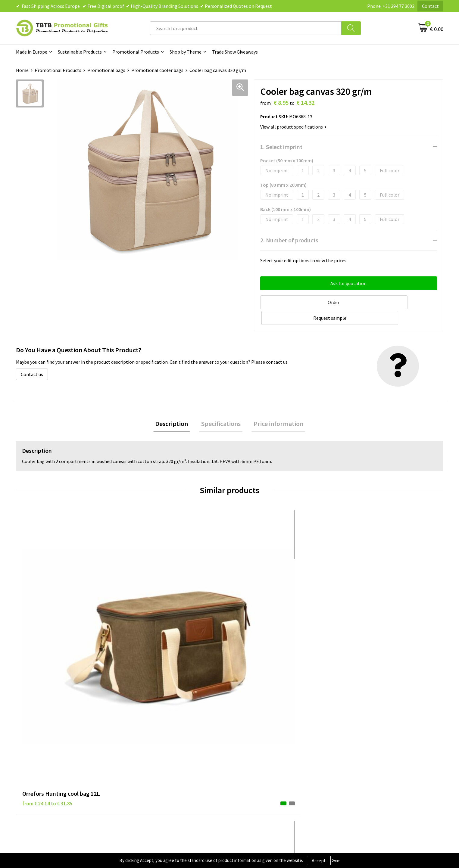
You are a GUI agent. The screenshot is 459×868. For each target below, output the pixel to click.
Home (22, 70)
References (355, 720)
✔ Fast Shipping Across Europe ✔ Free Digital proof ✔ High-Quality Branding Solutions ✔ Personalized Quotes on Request (144, 6)
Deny (336, 860)
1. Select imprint (281, 147)
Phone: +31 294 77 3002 (391, 6)
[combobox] (246, 28)
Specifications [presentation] (221, 407)
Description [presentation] (176, 407)
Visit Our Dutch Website (367, 729)
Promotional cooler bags (157, 70)
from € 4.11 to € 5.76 (151, 609)
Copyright (247, 739)
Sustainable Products (80, 52)
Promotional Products (136, 52)
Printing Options (149, 729)
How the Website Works (156, 720)
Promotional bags (106, 70)
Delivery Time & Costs (153, 711)
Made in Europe (32, 52)
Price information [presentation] (275, 407)
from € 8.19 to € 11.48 (367, 609)
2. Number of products (289, 240)
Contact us (32, 356)
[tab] (176, 407)
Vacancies (353, 711)
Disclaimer (248, 720)
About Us (352, 702)
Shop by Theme (186, 52)
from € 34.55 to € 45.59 (261, 609)
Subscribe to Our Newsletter (266, 748)
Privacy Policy (251, 711)
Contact (430, 6)
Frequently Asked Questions (160, 702)
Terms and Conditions (260, 729)
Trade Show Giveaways (235, 52)
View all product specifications (293, 127)
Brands (244, 702)
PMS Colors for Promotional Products (170, 739)
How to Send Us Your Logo (158, 748)
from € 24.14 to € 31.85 (47, 609)
